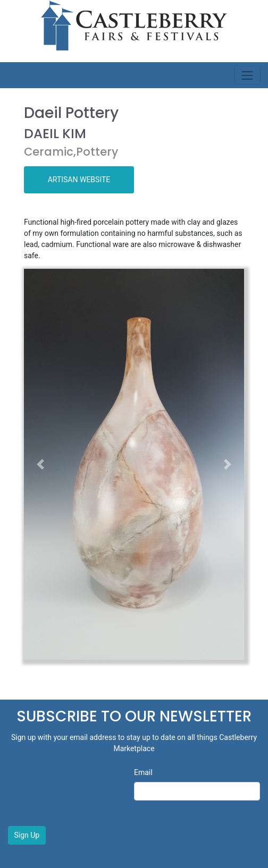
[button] (40, 464)
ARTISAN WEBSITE (79, 180)
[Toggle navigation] (248, 75)
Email (143, 772)
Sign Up (27, 835)
